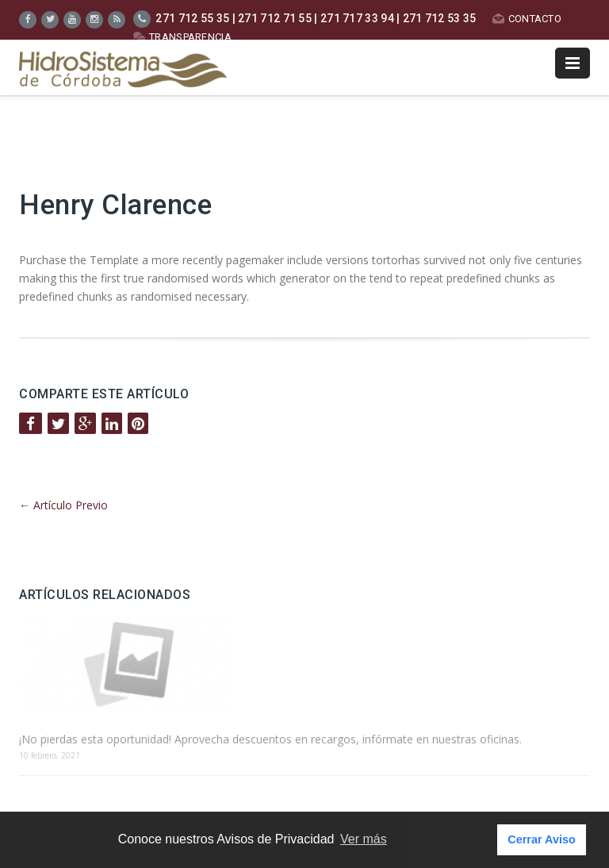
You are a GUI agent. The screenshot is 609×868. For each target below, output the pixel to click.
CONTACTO (527, 19)
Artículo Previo (63, 505)
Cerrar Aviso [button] (541, 839)
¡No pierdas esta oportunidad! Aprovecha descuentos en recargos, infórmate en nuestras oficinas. (270, 739)
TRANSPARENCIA (182, 37)
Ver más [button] (364, 839)
